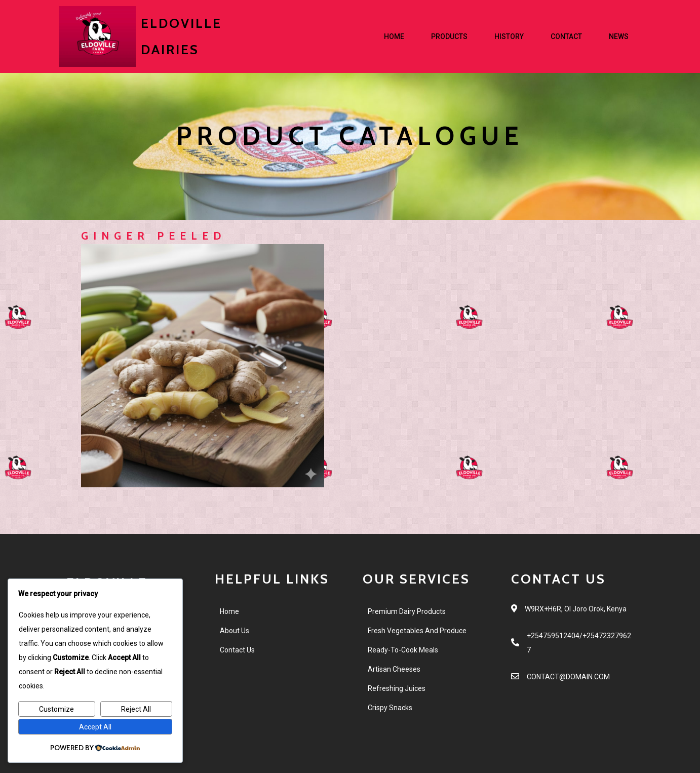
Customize (56, 709)
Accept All (95, 727)
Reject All (136, 709)
